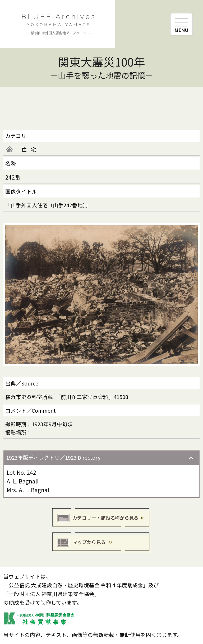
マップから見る (102, 543)
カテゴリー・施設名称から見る (102, 518)
